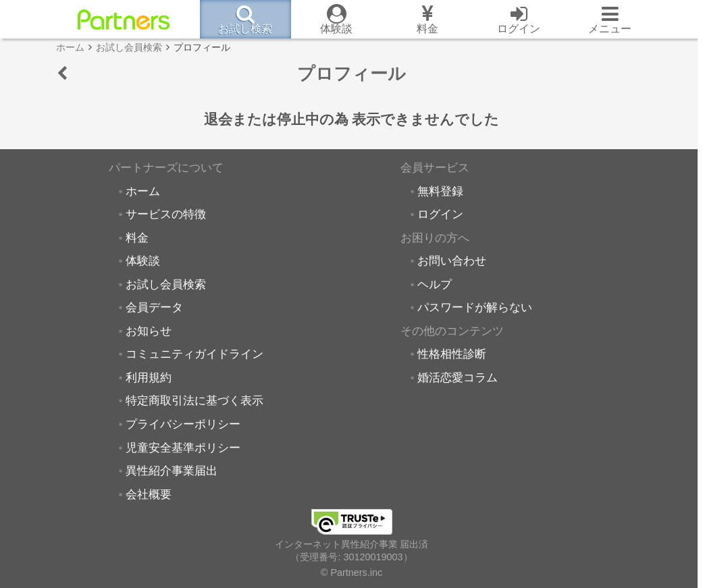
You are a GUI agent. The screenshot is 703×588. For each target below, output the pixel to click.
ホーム (143, 191)
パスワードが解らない (475, 307)
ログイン (440, 214)
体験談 (143, 261)
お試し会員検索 (166, 284)
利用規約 (149, 377)
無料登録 (440, 191)
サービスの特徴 (166, 214)
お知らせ (149, 331)
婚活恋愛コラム (458, 377)
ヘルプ (435, 284)
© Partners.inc (351, 572)
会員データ (154, 307)
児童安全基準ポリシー (183, 448)
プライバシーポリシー (183, 424)
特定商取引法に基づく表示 (194, 400)
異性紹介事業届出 (172, 471)
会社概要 (149, 494)
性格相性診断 (452, 354)
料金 (137, 238)
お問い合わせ (452, 261)
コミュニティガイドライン (194, 354)
